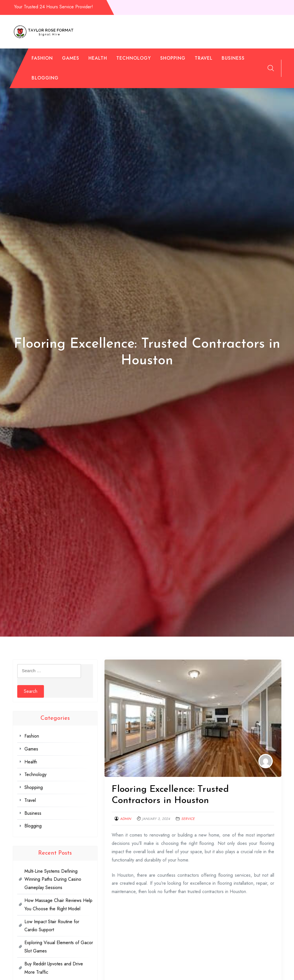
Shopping (173, 58)
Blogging (45, 78)
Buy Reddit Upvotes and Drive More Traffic (54, 968)
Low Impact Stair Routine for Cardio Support (52, 926)
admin (125, 819)
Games (71, 58)
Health (98, 58)
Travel (204, 58)
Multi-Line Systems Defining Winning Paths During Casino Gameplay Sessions (53, 879)
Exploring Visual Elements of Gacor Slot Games (59, 947)
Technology (134, 58)
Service (188, 819)
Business (233, 58)
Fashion (42, 58)
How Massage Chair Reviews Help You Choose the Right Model (58, 905)
